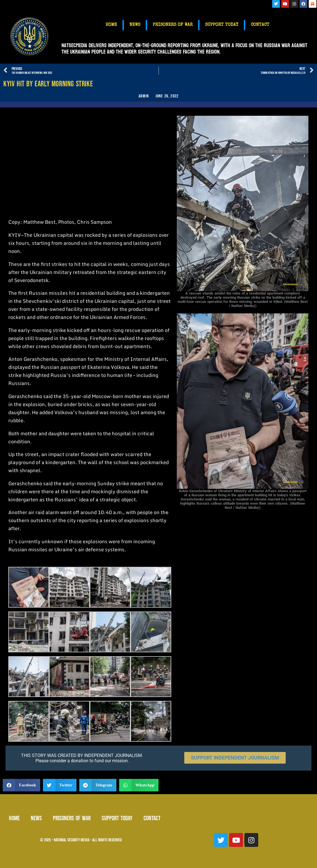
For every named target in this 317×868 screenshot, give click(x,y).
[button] (21, 785)
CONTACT (260, 25)
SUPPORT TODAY (222, 25)
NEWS (135, 25)
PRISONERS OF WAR (173, 25)
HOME (111, 25)
